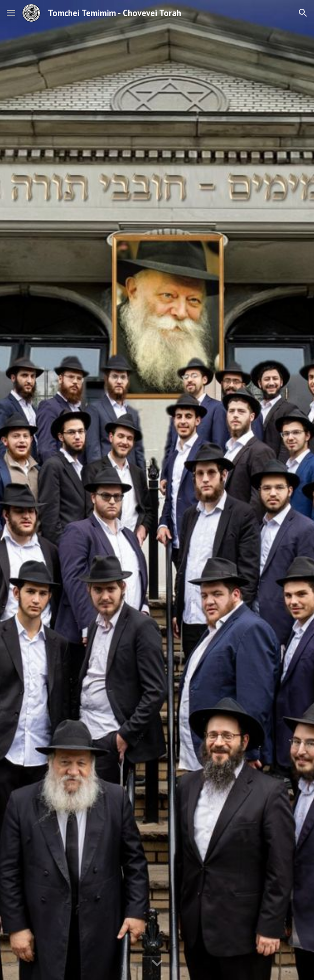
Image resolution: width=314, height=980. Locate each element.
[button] (11, 13)
